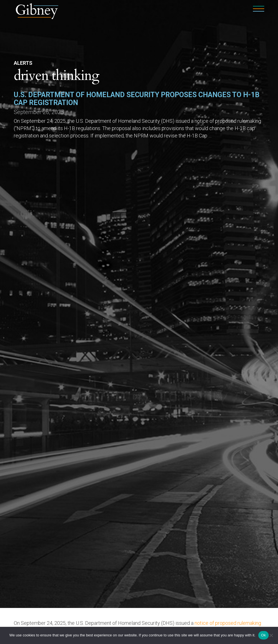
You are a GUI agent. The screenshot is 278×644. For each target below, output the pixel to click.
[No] (271, 635)
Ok (263, 635)
